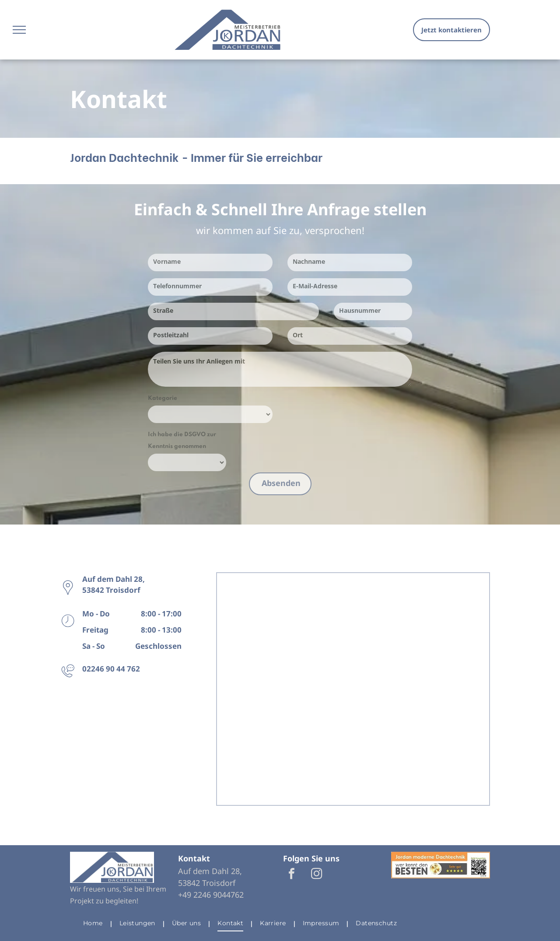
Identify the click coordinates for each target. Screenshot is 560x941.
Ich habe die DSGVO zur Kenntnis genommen (182, 441)
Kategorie (163, 398)
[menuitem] (95, 924)
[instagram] (316, 875)
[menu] (19, 30)
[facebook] (291, 875)
